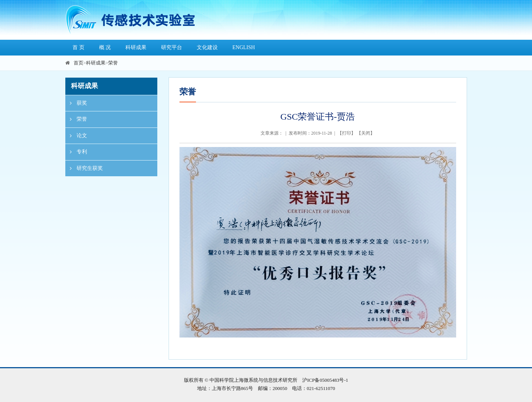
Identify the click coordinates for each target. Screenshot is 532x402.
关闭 (366, 133)
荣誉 (113, 63)
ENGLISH (244, 47)
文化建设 (207, 47)
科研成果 (136, 47)
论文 (76, 136)
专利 (76, 152)
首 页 (78, 47)
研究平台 (172, 47)
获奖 (76, 103)
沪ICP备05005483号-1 (325, 380)
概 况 (105, 47)
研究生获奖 (84, 168)
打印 (347, 133)
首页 (78, 63)
